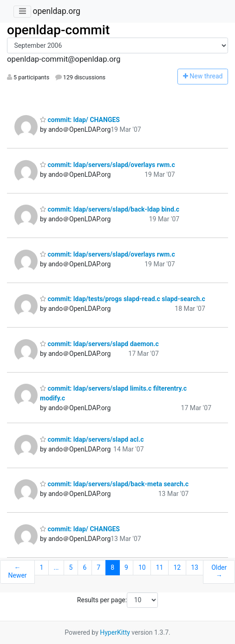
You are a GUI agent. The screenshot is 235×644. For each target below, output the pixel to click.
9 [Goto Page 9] (126, 567)
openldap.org (56, 11)
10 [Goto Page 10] (142, 567)
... (56, 567)
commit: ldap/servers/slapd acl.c (92, 439)
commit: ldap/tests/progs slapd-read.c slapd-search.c (123, 299)
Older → (219, 572)
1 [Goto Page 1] (42, 567)
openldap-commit (58, 30)
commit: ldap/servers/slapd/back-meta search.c (114, 484)
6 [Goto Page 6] (85, 567)
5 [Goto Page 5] (71, 567)
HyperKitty (115, 632)
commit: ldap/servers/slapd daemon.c (99, 344)
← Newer (17, 572)
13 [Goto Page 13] (195, 567)
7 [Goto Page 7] (98, 567)
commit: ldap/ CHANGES (80, 120)
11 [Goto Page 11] (160, 567)
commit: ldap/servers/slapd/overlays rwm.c (108, 165)
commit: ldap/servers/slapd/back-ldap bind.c (110, 209)
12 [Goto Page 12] (177, 567)
